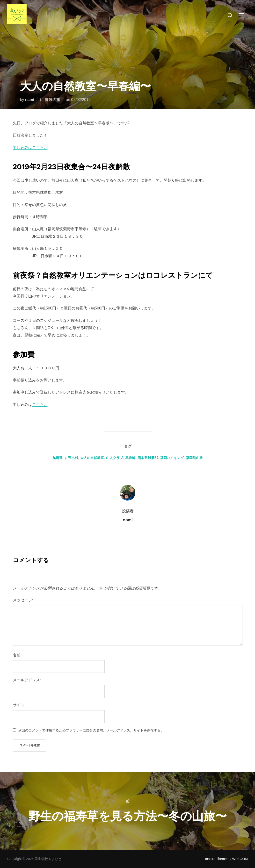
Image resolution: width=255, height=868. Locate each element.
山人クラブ (115, 458)
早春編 (130, 458)
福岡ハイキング (172, 458)
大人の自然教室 (92, 458)
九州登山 (59, 458)
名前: (17, 655)
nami (30, 100)
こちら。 (40, 405)
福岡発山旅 (194, 458)
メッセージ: (23, 600)
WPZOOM (240, 859)
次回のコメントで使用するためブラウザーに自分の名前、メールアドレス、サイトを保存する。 (91, 730)
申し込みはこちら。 (30, 147)
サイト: (19, 705)
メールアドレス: (27, 680)
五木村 (73, 458)
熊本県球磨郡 (148, 458)
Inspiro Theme (216, 859)
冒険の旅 (52, 100)
